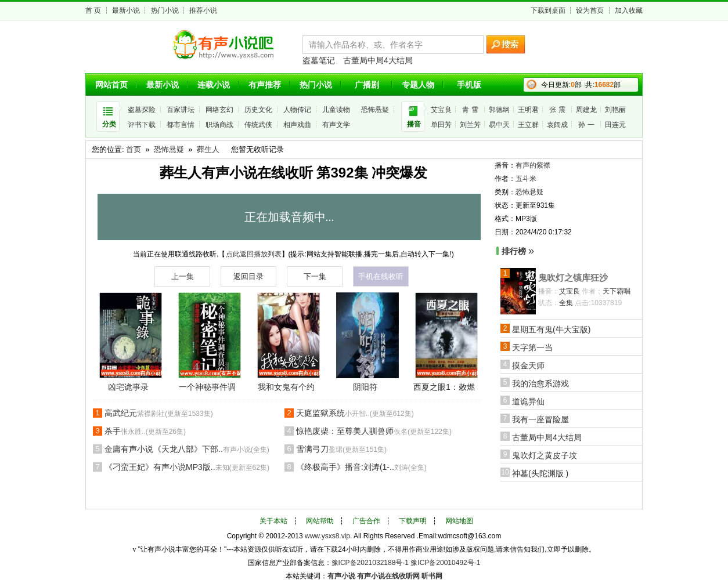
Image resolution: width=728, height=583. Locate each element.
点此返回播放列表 (254, 254)
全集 (566, 303)
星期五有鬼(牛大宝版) (551, 329)
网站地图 (459, 521)
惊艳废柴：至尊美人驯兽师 (374, 431)
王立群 (528, 125)
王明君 (528, 110)
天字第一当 (532, 347)
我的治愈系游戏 (540, 383)
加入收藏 (629, 10)
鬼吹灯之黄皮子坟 (545, 455)
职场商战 (219, 125)
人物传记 (297, 110)
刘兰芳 (470, 125)
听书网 (432, 576)
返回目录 (248, 276)
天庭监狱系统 (355, 413)
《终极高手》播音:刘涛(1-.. (361, 467)
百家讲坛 (181, 110)
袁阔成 (557, 125)
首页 (134, 149)
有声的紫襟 (533, 165)
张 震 (557, 110)
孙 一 (586, 125)
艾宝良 (441, 110)
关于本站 (273, 521)
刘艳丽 (615, 110)
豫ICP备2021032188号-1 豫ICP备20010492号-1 (406, 563)
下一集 (315, 276)
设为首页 (590, 10)
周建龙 (586, 110)
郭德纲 (499, 110)
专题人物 (418, 85)
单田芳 (441, 125)
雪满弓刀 (341, 449)
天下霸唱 (617, 291)
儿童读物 (336, 110)
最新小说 (126, 10)
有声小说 (341, 576)
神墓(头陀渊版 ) (540, 473)
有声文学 (336, 125)
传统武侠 (258, 125)
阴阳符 (365, 387)
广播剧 (367, 85)
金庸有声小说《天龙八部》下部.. (187, 449)
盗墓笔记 (319, 60)
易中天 (499, 125)
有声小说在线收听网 (388, 576)
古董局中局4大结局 (378, 60)
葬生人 (208, 149)
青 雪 (470, 110)
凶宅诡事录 (128, 387)
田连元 (615, 125)
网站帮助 (320, 521)
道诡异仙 (528, 401)
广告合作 (366, 521)
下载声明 (413, 521)
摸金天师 (528, 365)
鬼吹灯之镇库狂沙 (573, 278)
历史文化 (258, 110)
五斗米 (526, 179)
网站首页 (111, 85)
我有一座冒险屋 (540, 419)
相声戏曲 (297, 125)
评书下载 (142, 125)
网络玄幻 (219, 110)
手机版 (469, 85)
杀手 (145, 431)
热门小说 (165, 10)
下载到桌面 (548, 10)
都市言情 (181, 125)
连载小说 (214, 85)
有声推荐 (265, 85)
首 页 (93, 10)
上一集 (183, 276)
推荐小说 (203, 10)
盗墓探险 (142, 110)
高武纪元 (159, 413)
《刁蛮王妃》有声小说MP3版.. (187, 467)
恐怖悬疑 (375, 110)
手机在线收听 (381, 276)
